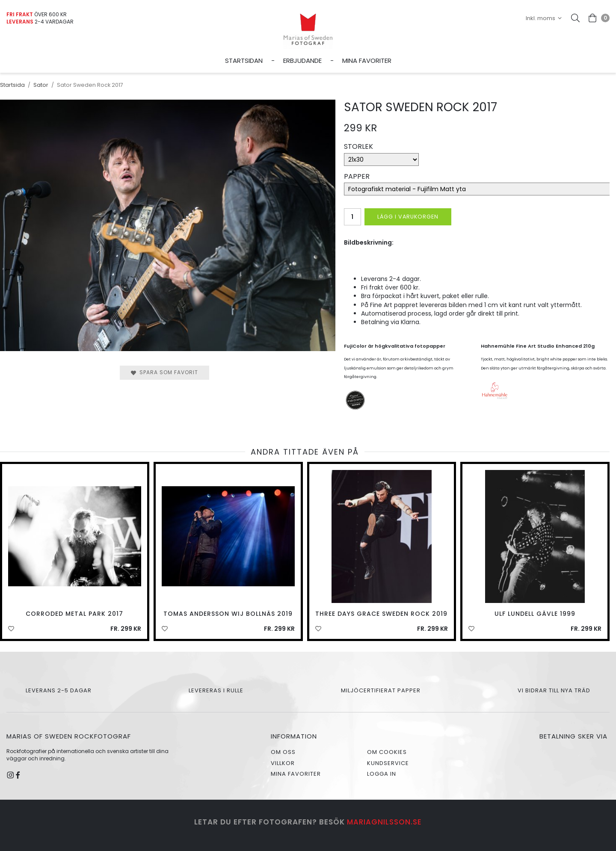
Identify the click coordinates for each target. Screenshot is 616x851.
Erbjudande (302, 61)
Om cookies (387, 752)
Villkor (283, 763)
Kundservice (388, 763)
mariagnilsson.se (384, 822)
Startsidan (244, 61)
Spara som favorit (164, 372)
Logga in (382, 774)
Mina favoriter (367, 61)
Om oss (283, 752)
